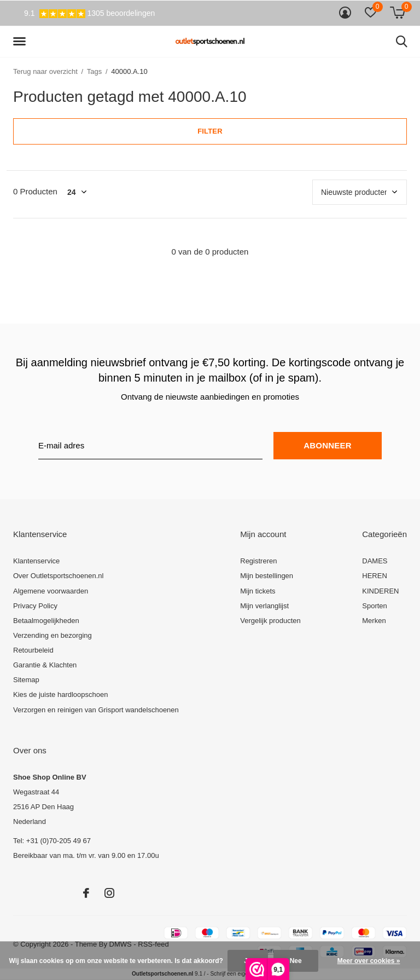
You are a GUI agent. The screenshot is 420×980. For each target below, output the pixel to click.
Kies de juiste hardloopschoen (60, 694)
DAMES (375, 561)
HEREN (375, 576)
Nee (296, 961)
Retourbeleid (33, 650)
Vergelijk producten (270, 621)
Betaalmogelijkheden (46, 621)
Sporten (375, 606)
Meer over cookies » (369, 961)
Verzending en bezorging (52, 635)
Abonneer (327, 445)
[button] (21, 42)
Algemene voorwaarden (51, 591)
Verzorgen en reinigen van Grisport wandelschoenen (96, 710)
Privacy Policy (35, 606)
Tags (94, 71)
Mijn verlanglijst (264, 606)
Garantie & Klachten (45, 665)
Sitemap (26, 680)
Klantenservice (36, 561)
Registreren (258, 561)
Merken (374, 621)
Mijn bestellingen (267, 576)
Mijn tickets (258, 591)
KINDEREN (380, 591)
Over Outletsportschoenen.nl (58, 576)
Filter (210, 131)
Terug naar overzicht (45, 71)
